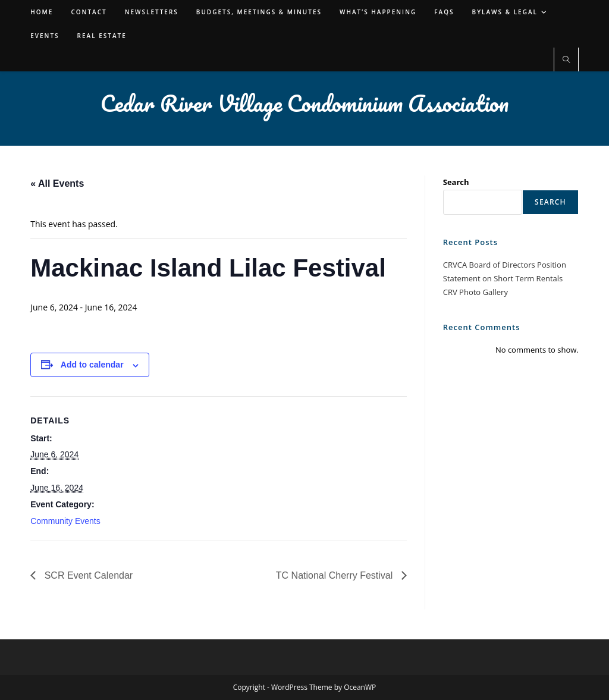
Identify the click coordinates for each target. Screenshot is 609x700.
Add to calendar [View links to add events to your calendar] (92, 365)
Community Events (65, 521)
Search (456, 182)
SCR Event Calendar (87, 575)
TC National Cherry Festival (336, 575)
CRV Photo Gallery (475, 292)
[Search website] (566, 60)
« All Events (57, 183)
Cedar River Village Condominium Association (304, 103)
